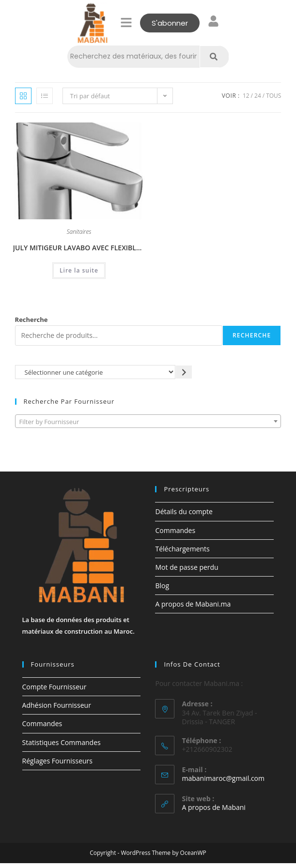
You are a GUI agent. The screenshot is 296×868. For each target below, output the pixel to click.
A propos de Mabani (213, 807)
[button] (126, 23)
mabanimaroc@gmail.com (223, 778)
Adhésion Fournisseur (57, 705)
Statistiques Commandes (62, 742)
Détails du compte (184, 511)
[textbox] (148, 422)
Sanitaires (79, 232)
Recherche (31, 320)
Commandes (175, 530)
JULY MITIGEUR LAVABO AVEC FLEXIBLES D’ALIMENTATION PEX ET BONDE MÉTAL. (79, 248)
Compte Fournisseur (55, 687)
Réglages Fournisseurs (57, 761)
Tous (273, 96)
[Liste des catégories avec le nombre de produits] (95, 372)
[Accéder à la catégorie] (184, 372)
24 (258, 96)
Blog (162, 586)
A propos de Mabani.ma (193, 604)
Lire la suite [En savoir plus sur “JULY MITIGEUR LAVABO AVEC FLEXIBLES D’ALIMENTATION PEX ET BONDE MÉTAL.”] (79, 270)
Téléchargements (182, 549)
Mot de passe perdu (187, 567)
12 (246, 96)
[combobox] (148, 421)
